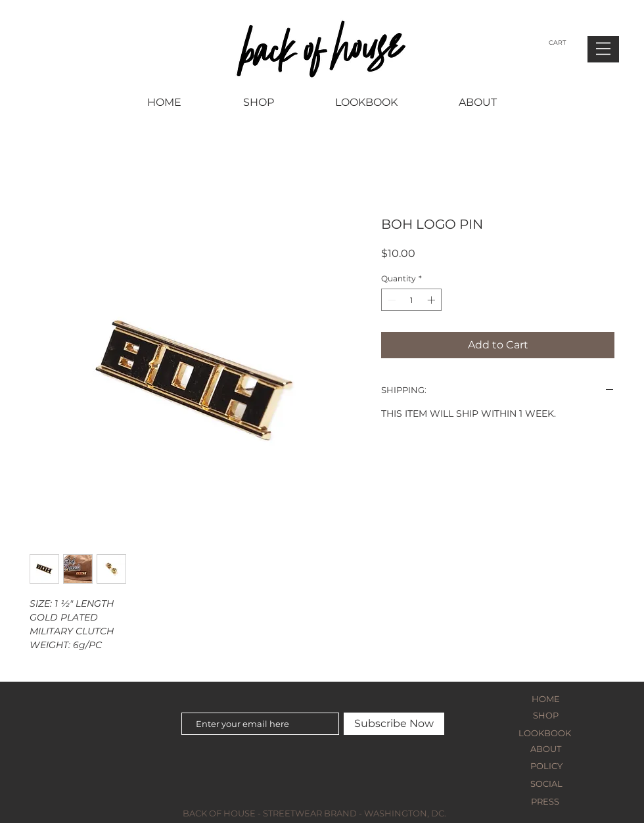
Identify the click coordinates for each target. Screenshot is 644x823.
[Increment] (432, 300)
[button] (603, 49)
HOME (546, 699)
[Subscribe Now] (394, 724)
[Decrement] (390, 300)
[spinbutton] (411, 300)
